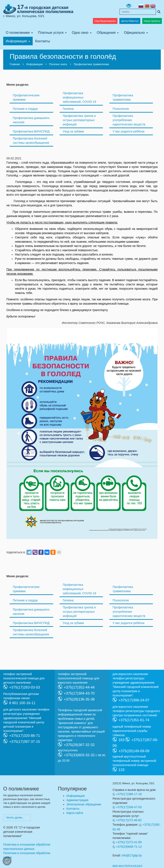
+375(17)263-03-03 (25, 687)
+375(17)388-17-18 (129, 794)
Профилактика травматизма (91, 64)
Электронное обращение (84, 804)
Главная (15, 64)
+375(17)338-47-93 (129, 807)
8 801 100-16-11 (22, 703)
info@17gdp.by (132, 855)
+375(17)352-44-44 (79, 687)
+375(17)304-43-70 (79, 693)
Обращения (106, 32)
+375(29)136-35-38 (79, 699)
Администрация (77, 800)
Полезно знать (58, 64)
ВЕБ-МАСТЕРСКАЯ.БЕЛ (127, 866)
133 (122, 770)
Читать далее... (15, 818)
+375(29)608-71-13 (129, 847)
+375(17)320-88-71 (25, 735)
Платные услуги (51, 32)
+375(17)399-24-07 (134, 700)
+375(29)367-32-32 (79, 745)
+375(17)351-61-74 (134, 720)
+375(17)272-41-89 (129, 842)
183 (122, 740)
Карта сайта (75, 813)
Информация (16, 41)
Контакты (43, 41)
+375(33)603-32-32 (79, 755)
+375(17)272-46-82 (129, 820)
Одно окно (80, 32)
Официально (134, 32)
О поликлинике (18, 32)
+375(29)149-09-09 (134, 751)
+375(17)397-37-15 (25, 741)
